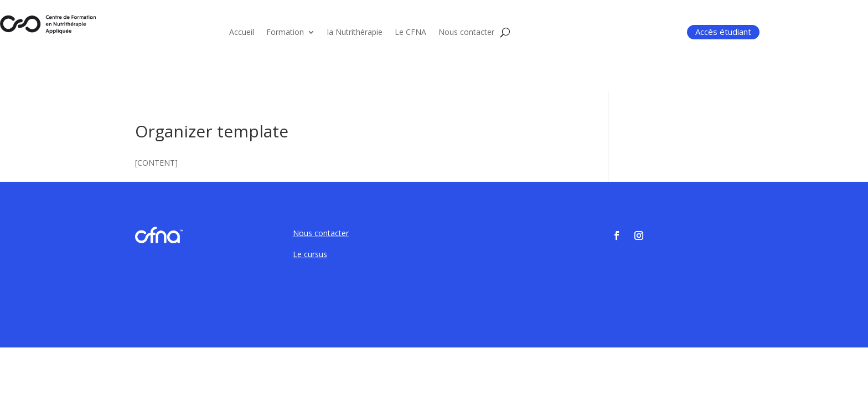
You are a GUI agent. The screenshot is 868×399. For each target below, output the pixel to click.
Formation (285, 33)
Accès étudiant (723, 32)
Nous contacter (466, 33)
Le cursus (310, 254)
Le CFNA (410, 33)
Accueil (242, 33)
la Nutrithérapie (355, 33)
